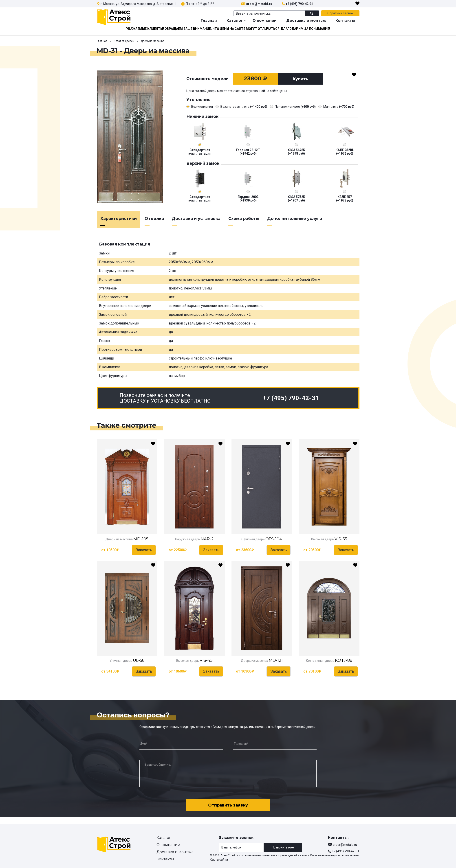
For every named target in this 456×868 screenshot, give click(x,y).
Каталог (235, 21)
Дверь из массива (153, 41)
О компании (265, 21)
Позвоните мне (283, 847)
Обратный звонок (340, 13)
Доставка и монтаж (306, 21)
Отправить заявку (228, 805)
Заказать (144, 550)
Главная (209, 21)
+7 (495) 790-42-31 (300, 4)
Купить (300, 79)
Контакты (345, 21)
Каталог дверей (124, 41)
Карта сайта (219, 859)
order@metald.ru (259, 4)
